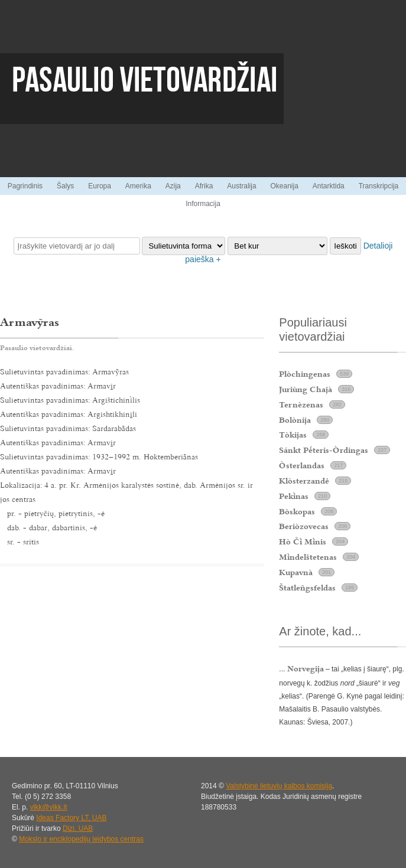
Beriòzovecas (304, 526)
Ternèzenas (301, 404)
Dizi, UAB (78, 828)
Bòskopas (297, 511)
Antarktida (329, 186)
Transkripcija (379, 186)
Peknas (294, 496)
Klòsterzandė (304, 481)
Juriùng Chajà (306, 389)
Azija (173, 186)
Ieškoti (345, 246)
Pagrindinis (25, 186)
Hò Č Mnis (303, 541)
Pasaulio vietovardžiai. (37, 348)
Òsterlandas (302, 465)
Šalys (65, 186)
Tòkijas (293, 435)
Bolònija (295, 420)
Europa (100, 186)
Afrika (204, 186)
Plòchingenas (305, 374)
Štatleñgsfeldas (307, 588)
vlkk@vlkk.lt (49, 807)
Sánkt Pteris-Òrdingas (324, 450)
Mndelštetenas (308, 557)
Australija (241, 186)
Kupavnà (296, 572)
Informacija (203, 204)
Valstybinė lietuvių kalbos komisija (279, 786)
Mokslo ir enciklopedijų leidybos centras (81, 839)
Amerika (138, 186)
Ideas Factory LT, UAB (71, 818)
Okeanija (284, 186)
